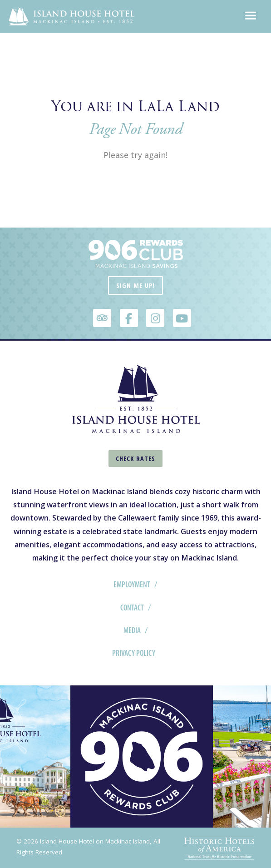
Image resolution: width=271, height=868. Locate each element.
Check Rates (135, 459)
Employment (132, 585)
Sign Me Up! (135, 285)
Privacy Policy (134, 653)
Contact (132, 608)
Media (132, 630)
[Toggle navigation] (251, 16)
